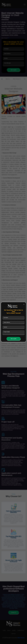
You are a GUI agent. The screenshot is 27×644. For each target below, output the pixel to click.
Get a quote (14, 339)
